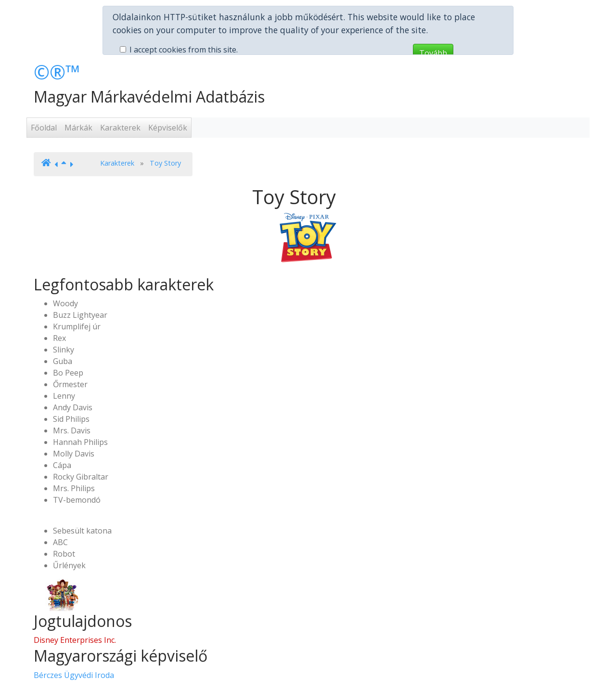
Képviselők (168, 97)
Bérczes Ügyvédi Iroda (74, 644)
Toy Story (165, 132)
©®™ (57, 41)
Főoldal (44, 97)
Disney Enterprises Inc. (75, 609)
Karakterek (120, 97)
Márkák (78, 97)
